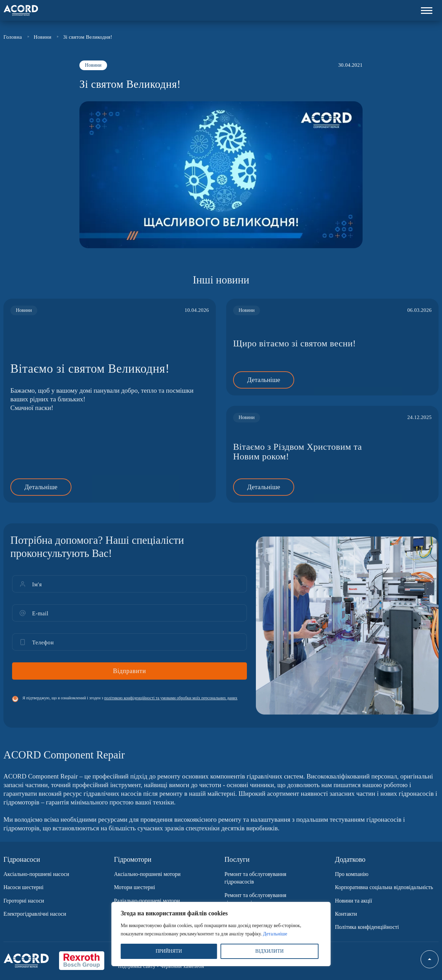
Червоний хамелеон (182, 966)
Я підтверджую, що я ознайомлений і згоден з (130, 707)
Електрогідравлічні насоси (35, 914)
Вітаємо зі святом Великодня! (90, 377)
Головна (13, 37)
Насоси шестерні (23, 887)
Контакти (346, 914)
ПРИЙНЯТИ (169, 951)
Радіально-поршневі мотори (147, 901)
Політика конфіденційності (367, 927)
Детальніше (275, 934)
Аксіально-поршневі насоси (36, 874)
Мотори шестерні (134, 887)
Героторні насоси (24, 901)
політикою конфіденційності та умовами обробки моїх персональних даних (171, 707)
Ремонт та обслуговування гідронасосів (255, 878)
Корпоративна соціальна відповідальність (384, 887)
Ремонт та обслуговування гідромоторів (255, 899)
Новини (43, 37)
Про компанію (352, 874)
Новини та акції (353, 901)
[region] (221, 934)
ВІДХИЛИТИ (269, 951)
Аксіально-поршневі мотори (147, 874)
